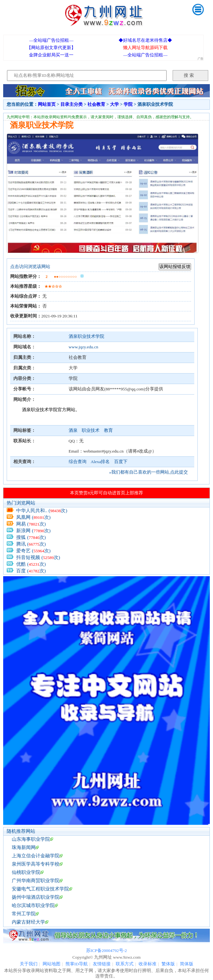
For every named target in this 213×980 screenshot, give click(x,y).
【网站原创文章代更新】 (51, 48)
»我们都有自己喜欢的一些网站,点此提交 (148, 472)
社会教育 (96, 104)
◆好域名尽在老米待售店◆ (145, 40)
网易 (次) (31, 524)
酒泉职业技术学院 (86, 336)
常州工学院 (24, 914)
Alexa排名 (100, 462)
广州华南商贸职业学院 (36, 881)
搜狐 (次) (31, 537)
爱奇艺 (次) (33, 551)
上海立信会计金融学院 (36, 856)
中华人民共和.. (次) (42, 511)
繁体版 (168, 964)
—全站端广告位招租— (51, 40)
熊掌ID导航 (77, 964)
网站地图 (52, 964)
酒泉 (74, 430)
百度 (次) (31, 571)
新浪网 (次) (33, 531)
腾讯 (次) (31, 544)
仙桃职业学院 (26, 872)
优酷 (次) (31, 564)
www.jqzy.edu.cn (83, 347)
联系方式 (125, 964)
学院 (128, 104)
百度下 (121, 462)
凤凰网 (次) (33, 517)
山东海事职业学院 (31, 839)
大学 (114, 104)
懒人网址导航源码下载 (145, 48)
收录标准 (148, 964)
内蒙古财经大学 (28, 922)
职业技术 (91, 430)
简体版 (187, 964)
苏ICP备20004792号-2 (106, 951)
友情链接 (102, 964)
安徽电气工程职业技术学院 (40, 889)
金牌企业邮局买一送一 (51, 55)
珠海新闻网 (24, 847)
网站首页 (47, 104)
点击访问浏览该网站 (30, 267)
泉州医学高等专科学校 (36, 864)
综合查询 (78, 462)
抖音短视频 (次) (38, 557)
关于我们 (29, 964)
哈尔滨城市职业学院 (33, 905)
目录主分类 (72, 104)
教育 (108, 430)
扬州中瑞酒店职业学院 (36, 897)
